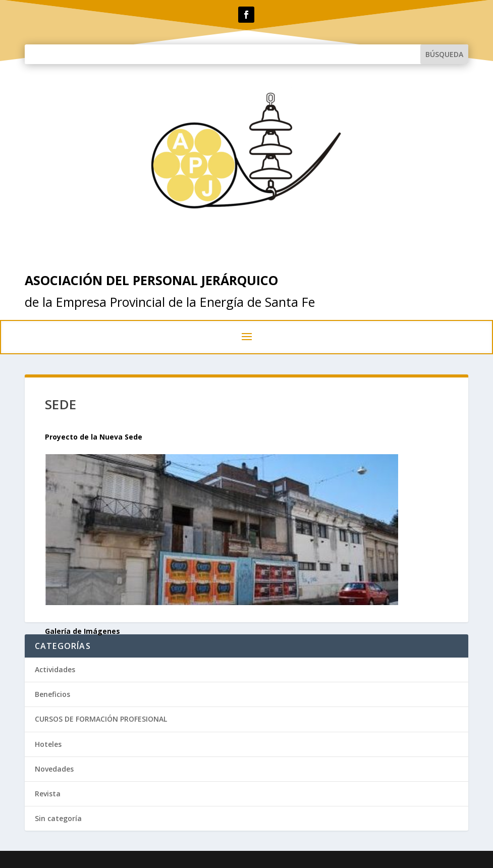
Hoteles (48, 744)
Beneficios (52, 694)
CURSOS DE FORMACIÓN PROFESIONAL (101, 719)
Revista (48, 794)
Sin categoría (58, 818)
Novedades (54, 769)
